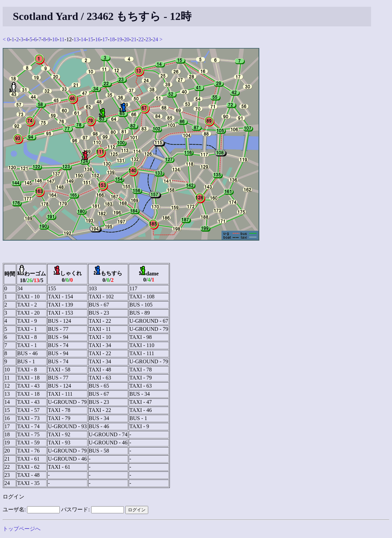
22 (141, 39)
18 (112, 39)
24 (155, 39)
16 (98, 39)
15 (90, 39)
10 (55, 39)
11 (62, 39)
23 (148, 39)
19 (120, 39)
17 (105, 39)
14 (83, 39)
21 (134, 39)
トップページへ (22, 529)
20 (127, 39)
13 (76, 39)
